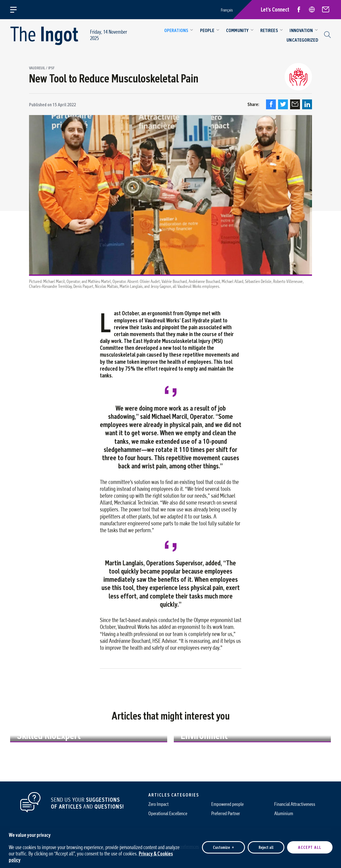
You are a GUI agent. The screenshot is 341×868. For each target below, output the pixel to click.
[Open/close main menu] (17, 10)
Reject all (266, 845)
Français (227, 10)
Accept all (310, 845)
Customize (223, 845)
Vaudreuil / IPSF (42, 68)
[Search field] (327, 34)
